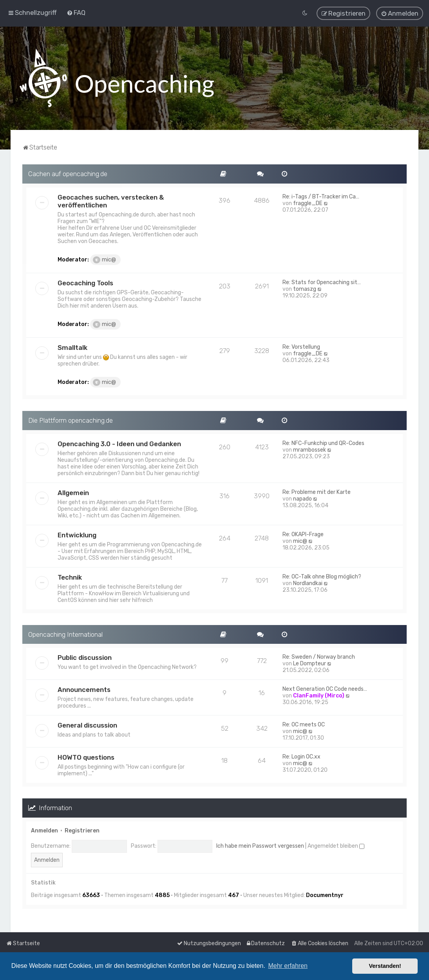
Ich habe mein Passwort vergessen (260, 846)
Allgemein (73, 492)
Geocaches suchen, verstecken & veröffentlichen (111, 201)
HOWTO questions (86, 757)
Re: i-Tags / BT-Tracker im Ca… (321, 196)
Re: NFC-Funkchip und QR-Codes (323, 443)
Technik (70, 577)
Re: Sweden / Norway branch (319, 657)
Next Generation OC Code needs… (325, 689)
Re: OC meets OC (304, 725)
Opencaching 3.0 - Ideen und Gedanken (119, 443)
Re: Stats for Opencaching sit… (322, 282)
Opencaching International (65, 634)
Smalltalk (72, 347)
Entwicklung (77, 535)
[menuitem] (76, 13)
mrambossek (310, 449)
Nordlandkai (308, 583)
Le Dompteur (310, 664)
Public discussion (85, 658)
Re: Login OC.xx (301, 757)
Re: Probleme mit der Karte (317, 492)
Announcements (84, 690)
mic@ (104, 259)
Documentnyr (325, 895)
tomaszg (305, 289)
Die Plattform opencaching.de (71, 420)
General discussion (87, 725)
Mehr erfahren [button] (288, 966)
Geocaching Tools (85, 283)
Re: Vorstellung (301, 347)
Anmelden (44, 830)
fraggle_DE (308, 203)
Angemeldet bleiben (336, 846)
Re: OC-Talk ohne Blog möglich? (322, 576)
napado (302, 498)
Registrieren (82, 830)
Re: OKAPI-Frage (303, 534)
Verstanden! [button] (385, 966)
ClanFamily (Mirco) (319, 696)
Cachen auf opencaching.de (68, 173)
